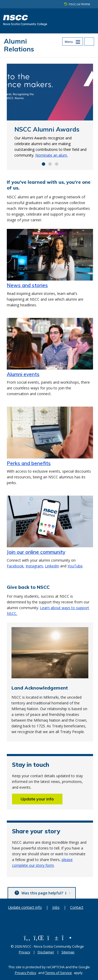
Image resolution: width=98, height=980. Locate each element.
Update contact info (25, 907)
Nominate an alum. (51, 155)
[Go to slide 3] (57, 164)
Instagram (34, 566)
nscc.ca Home (79, 4)
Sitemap (68, 952)
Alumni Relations (19, 45)
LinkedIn (52, 566)
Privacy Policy (26, 973)
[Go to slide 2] (50, 164)
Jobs (56, 907)
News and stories (27, 285)
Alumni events (23, 374)
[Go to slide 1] (44, 164)
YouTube (75, 566)
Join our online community (36, 552)
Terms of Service (59, 973)
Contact (77, 907)
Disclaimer (46, 952)
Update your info (37, 799)
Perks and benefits (29, 463)
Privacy (25, 952)
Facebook (15, 566)
